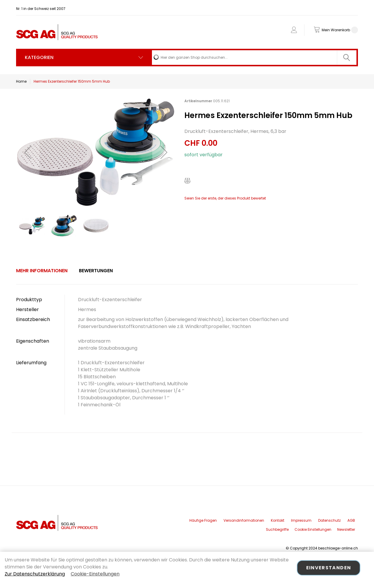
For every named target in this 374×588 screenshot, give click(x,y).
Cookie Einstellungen (313, 529)
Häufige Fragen (203, 520)
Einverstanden (329, 568)
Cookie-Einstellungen (95, 574)
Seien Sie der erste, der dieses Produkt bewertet (225, 198)
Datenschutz (329, 520)
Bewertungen (96, 271)
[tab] (42, 271)
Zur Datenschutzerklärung (35, 574)
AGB (351, 520)
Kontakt (278, 520)
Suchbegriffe (277, 529)
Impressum (301, 520)
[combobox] (254, 58)
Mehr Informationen (42, 271)
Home (21, 81)
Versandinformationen (244, 520)
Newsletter (346, 529)
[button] (28, 152)
